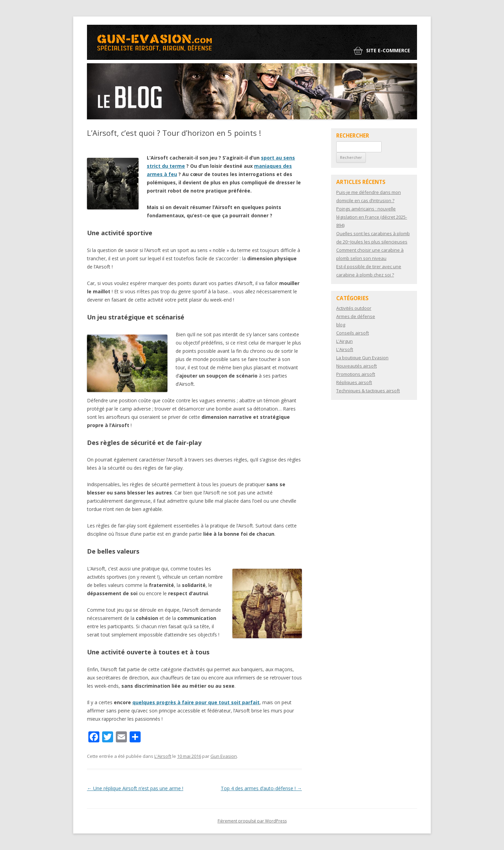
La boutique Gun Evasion (362, 358)
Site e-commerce (388, 50)
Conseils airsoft (353, 333)
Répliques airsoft (354, 382)
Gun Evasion (224, 756)
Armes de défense (356, 316)
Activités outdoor (354, 308)
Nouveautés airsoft (357, 366)
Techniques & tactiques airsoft (368, 391)
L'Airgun (344, 341)
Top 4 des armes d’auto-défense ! (261, 788)
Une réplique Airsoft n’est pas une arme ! (135, 788)
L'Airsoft (163, 756)
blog (341, 325)
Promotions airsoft (356, 374)
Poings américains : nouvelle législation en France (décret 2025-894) (372, 217)
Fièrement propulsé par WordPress (252, 821)
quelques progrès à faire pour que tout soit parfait (196, 702)
